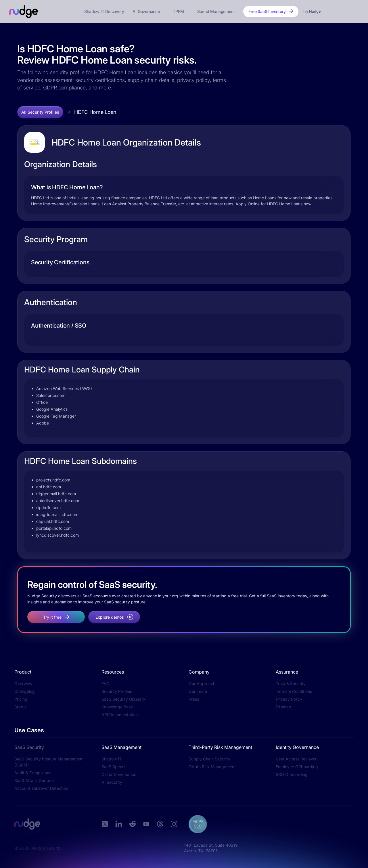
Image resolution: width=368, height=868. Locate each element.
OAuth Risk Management (212, 767)
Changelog (25, 691)
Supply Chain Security (209, 759)
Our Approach (202, 683)
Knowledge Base (117, 707)
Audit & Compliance (33, 773)
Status (20, 707)
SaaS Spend (113, 767)
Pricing (21, 699)
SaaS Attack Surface (34, 780)
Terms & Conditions (294, 691)
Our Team (198, 691)
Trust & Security (291, 683)
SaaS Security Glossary (123, 699)
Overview (23, 683)
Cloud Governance (119, 774)
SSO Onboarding (292, 774)
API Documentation (120, 715)
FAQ (106, 683)
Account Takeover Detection (41, 788)
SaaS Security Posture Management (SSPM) (48, 762)
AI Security (112, 782)
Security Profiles (117, 691)
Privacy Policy (289, 699)
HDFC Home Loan (95, 112)
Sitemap (283, 707)
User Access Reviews (296, 759)
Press (194, 699)
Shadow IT (112, 759)
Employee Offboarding (297, 767)
